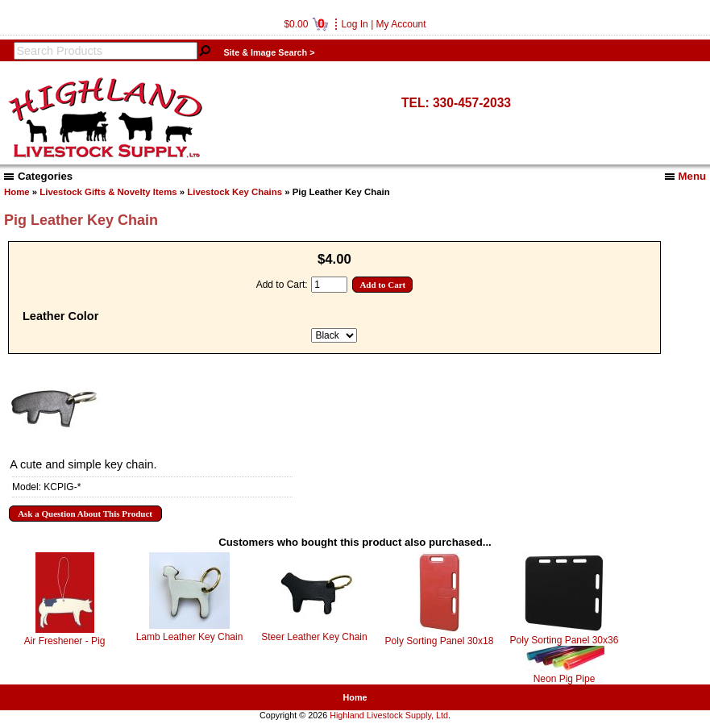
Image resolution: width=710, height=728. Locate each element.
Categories (38, 176)
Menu (685, 176)
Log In (354, 24)
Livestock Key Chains (235, 192)
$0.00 (306, 24)
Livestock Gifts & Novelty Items (108, 192)
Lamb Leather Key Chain (190, 637)
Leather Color (60, 316)
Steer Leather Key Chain (314, 637)
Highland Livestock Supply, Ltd (389, 715)
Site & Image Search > (269, 52)
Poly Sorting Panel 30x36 (565, 640)
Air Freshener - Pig (65, 641)
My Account (401, 24)
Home (17, 192)
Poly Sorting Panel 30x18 (440, 641)
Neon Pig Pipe (565, 679)
